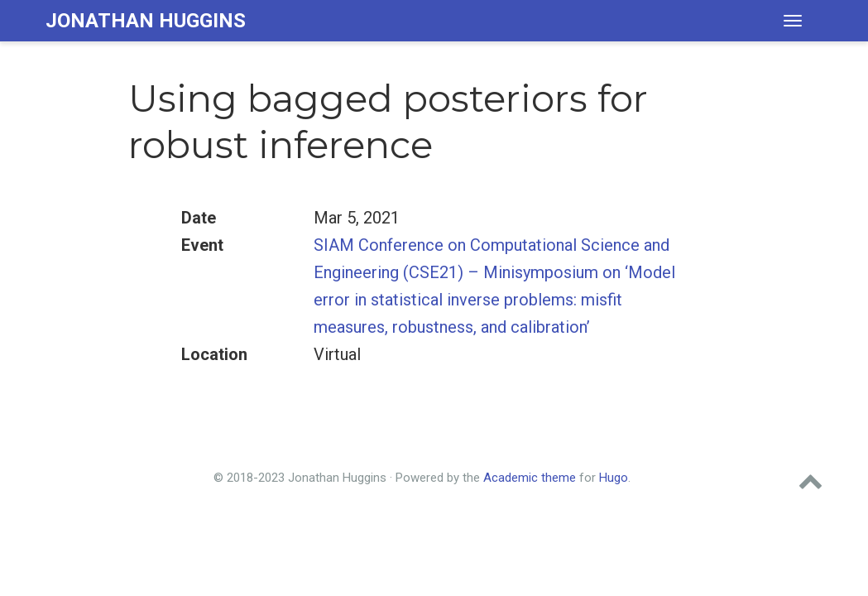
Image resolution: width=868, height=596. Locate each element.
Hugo (614, 478)
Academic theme (530, 478)
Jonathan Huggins (146, 21)
